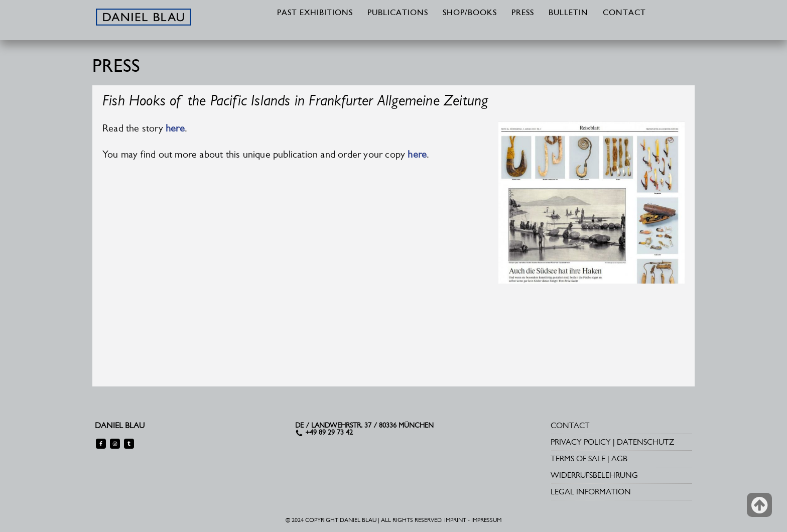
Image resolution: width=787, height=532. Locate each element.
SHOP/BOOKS (470, 13)
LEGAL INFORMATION (591, 492)
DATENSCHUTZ (645, 442)
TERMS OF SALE (578, 458)
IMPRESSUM (486, 520)
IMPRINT (455, 520)
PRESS (523, 13)
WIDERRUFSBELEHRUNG (594, 475)
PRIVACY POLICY (581, 442)
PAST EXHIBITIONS (315, 13)
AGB (619, 458)
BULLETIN (568, 13)
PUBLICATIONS (398, 13)
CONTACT (624, 13)
